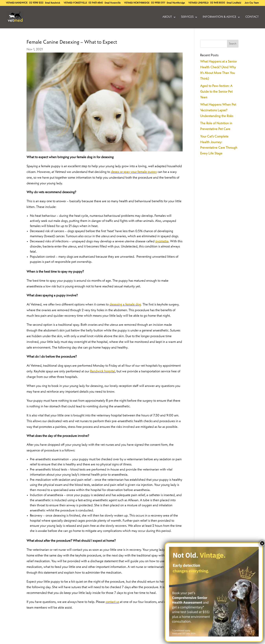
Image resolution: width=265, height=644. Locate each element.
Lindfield (198, 3)
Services (187, 17)
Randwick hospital (103, 371)
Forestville (75, 3)
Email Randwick (53, 3)
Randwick (17, 3)
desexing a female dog (125, 305)
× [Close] (262, 543)
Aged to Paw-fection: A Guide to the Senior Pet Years (216, 92)
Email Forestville (113, 3)
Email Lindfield (234, 3)
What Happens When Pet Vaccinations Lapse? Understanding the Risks (218, 110)
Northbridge (137, 3)
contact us (112, 602)
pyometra (162, 241)
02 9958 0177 (158, 3)
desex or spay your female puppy (134, 172)
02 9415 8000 (218, 3)
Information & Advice (219, 17)
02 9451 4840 (96, 3)
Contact (252, 17)
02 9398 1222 (36, 3)
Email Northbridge (176, 3)
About (167, 17)
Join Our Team (252, 3)
